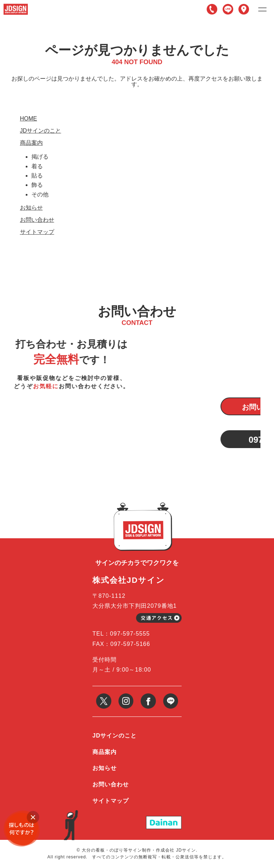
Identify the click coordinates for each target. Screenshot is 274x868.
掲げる (40, 157)
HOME (29, 119)
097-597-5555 (212, 9)
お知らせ (31, 208)
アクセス (244, 9)
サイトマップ (37, 232)
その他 (40, 194)
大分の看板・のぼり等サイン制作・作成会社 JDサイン (139, 850)
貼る (37, 176)
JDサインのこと (41, 131)
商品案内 (31, 143)
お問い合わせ (37, 220)
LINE (228, 9)
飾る (37, 185)
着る (37, 166)
